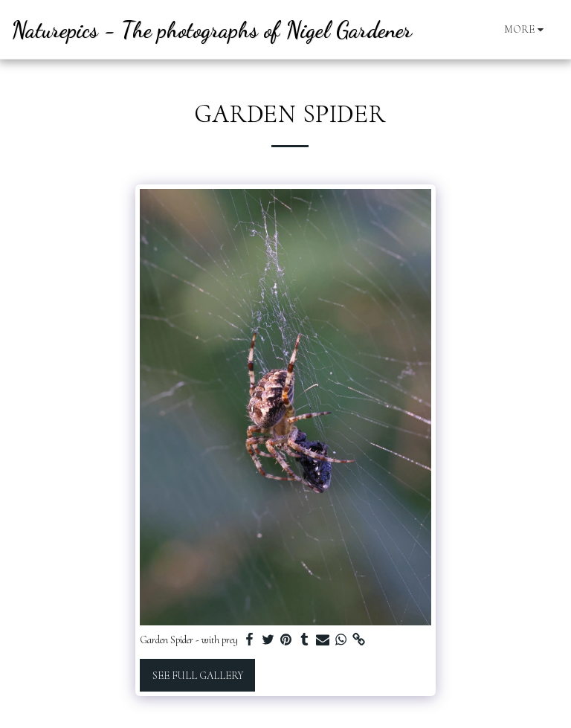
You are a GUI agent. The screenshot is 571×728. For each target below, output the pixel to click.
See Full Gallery (198, 676)
